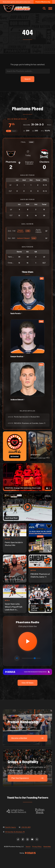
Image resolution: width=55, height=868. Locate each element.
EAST (14, 131)
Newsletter (47, 847)
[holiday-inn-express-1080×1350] (40, 538)
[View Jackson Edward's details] (27, 381)
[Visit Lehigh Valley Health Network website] (18, 811)
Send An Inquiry (10, 827)
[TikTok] (18, 839)
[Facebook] (23, 839)
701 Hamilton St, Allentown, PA (15, 832)
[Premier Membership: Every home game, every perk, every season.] (28, 728)
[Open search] (44, 8)
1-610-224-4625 (26, 827)
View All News (27, 683)
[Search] (28, 71)
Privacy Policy (37, 847)
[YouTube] (32, 839)
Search (28, 847)
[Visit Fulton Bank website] (42, 811)
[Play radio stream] (28, 641)
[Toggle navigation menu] (50, 8)
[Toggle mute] (17, 658)
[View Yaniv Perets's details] (27, 295)
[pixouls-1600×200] (28, 672)
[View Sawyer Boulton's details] (27, 338)
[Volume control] (31, 658)
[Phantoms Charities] (15, 446)
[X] (37, 839)
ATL (9, 131)
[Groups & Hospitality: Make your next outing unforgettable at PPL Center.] (28, 768)
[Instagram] (28, 839)
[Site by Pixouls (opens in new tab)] (30, 853)
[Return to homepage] (16, 8)
